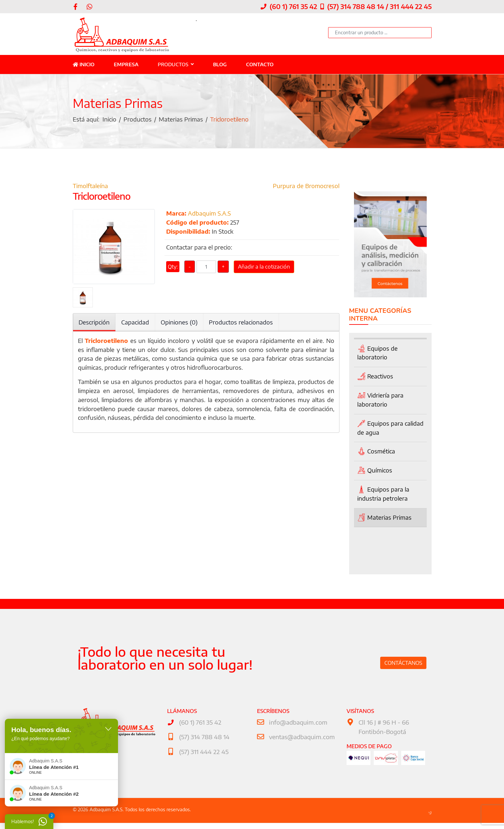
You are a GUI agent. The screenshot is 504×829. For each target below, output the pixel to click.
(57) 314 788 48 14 (204, 737)
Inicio (84, 64)
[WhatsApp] (90, 6)
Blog (220, 64)
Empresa (126, 64)
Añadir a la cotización (264, 269)
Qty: (173, 269)
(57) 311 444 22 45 (203, 752)
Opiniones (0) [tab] (179, 323)
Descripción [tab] (94, 323)
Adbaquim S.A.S (209, 214)
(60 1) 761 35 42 (293, 6)
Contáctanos (403, 663)
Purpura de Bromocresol (306, 187)
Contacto (260, 64)
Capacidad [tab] (135, 323)
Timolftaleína (90, 187)
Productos (173, 64)
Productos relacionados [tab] (241, 323)
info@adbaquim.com (297, 723)
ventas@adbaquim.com (301, 737)
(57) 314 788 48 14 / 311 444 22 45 (379, 6)
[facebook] (75, 6)
